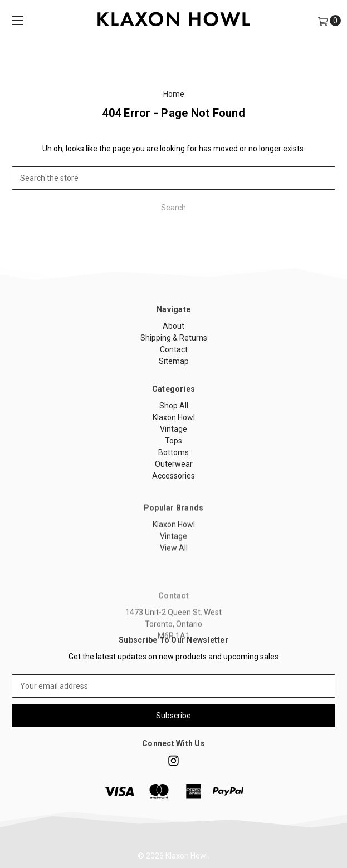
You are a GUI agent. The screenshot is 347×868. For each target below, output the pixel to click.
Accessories (173, 476)
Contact (174, 349)
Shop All (174, 406)
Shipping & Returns (174, 338)
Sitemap (174, 361)
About (173, 326)
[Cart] (323, 21)
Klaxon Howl (174, 417)
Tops (173, 441)
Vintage (173, 429)
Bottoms (173, 452)
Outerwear (174, 464)
